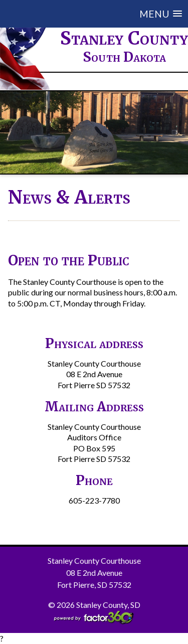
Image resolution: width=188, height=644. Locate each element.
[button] (102, 14)
